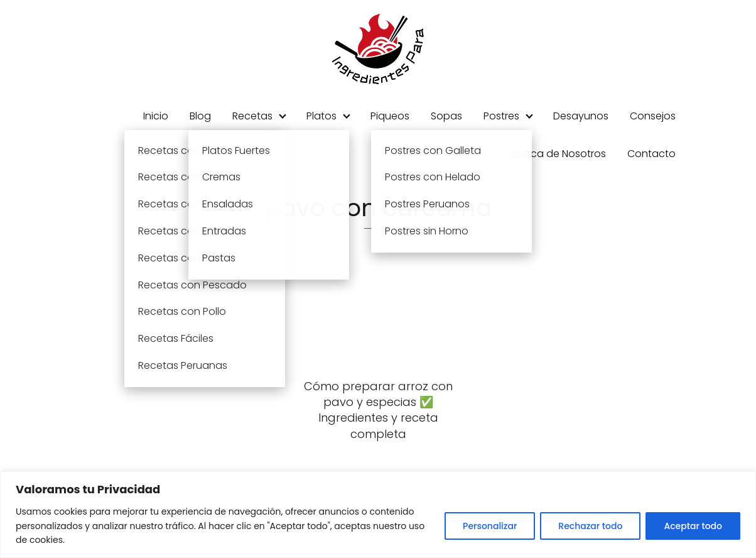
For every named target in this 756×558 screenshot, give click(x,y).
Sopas (446, 116)
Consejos (653, 116)
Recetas (252, 116)
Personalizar (490, 526)
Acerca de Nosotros (557, 154)
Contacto (651, 154)
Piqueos (390, 116)
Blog (200, 116)
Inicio (156, 116)
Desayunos (581, 116)
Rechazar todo (590, 526)
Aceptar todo (693, 526)
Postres (501, 116)
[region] (378, 515)
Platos (321, 116)
